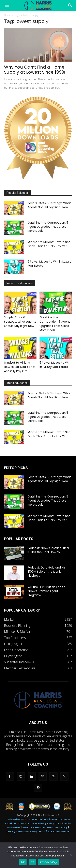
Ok (23, 862)
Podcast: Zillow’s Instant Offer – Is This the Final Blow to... (50, 550)
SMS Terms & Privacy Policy (37, 823)
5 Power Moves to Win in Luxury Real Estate (55, 365)
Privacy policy (49, 862)
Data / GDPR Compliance (54, 831)
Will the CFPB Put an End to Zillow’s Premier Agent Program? (46, 591)
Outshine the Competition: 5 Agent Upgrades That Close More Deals (48, 227)
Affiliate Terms (32, 827)
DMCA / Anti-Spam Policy (22, 831)
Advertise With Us (19, 819)
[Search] (70, 5)
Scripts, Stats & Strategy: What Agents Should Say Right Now (49, 205)
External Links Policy (55, 827)
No (32, 862)
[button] (7, 5)
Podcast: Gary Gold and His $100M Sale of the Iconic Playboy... (47, 572)
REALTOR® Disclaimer (44, 819)
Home (7, 15)
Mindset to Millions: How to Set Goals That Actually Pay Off (49, 244)
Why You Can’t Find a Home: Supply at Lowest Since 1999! (35, 70)
